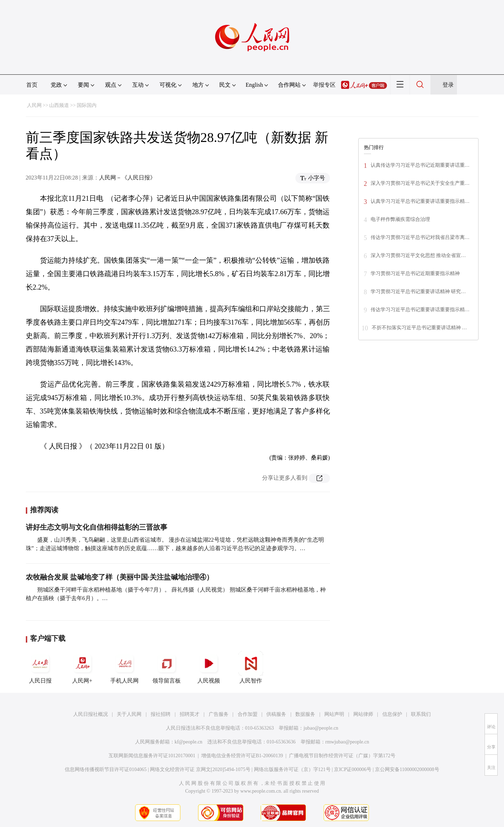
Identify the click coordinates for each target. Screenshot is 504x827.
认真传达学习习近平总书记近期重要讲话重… (420, 165)
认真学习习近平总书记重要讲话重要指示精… (420, 201)
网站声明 (334, 714)
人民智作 (251, 667)
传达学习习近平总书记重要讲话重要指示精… (420, 310)
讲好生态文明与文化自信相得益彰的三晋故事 (97, 527)
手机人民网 (124, 667)
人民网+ (82, 667)
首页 (32, 85)
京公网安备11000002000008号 (407, 769)
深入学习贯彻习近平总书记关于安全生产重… (420, 183)
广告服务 (219, 714)
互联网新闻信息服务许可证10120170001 (152, 756)
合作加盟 (248, 714)
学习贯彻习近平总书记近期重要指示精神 (415, 273)
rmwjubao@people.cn (347, 742)
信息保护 (392, 714)
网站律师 (363, 714)
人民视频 (209, 667)
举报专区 (324, 85)
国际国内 (87, 105)
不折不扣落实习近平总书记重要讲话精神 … (419, 328)
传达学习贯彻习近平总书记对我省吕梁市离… (420, 237)
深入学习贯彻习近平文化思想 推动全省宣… (418, 255)
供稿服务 (276, 714)
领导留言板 (167, 667)
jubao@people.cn (321, 728)
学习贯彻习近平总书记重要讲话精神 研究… (418, 292)
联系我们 (421, 714)
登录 (448, 85)
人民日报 (40, 667)
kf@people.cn (189, 742)
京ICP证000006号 (353, 769)
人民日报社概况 (91, 714)
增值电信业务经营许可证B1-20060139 (242, 756)
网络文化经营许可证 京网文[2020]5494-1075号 (200, 769)
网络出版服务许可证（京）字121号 (292, 769)
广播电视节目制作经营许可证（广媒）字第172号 (342, 756)
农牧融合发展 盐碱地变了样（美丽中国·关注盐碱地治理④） (120, 577)
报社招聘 (161, 714)
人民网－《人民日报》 (127, 178)
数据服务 (305, 714)
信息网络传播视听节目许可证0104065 (106, 769)
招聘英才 (190, 714)
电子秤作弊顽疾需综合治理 (400, 219)
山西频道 (59, 105)
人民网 (34, 105)
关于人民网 (129, 714)
